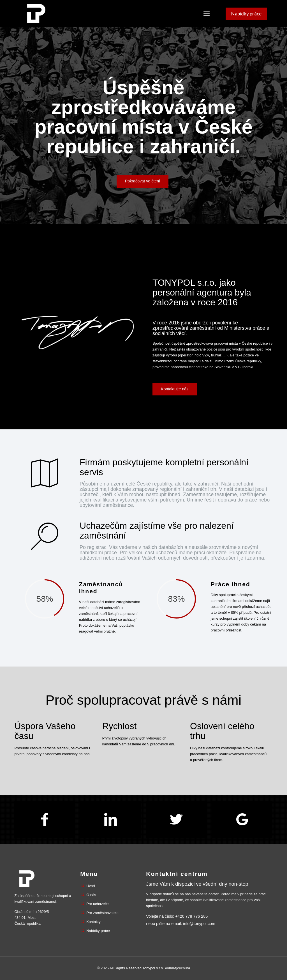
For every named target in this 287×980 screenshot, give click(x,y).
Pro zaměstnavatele (102, 913)
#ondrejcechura (178, 968)
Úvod (91, 886)
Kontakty (93, 922)
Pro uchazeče (98, 904)
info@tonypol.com (199, 924)
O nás (91, 895)
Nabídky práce (98, 931)
